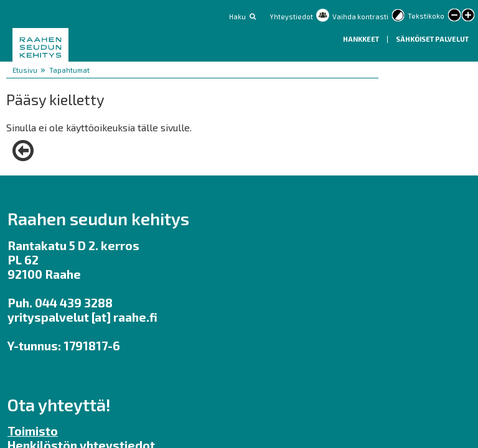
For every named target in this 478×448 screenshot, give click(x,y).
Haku (237, 16)
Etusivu (25, 70)
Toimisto (33, 431)
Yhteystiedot (291, 16)
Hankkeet (362, 39)
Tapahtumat (69, 70)
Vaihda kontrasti (360, 16)
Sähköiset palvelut (432, 39)
